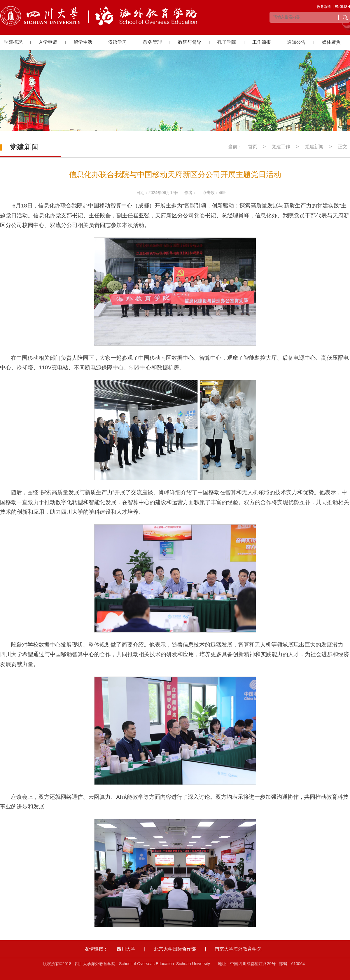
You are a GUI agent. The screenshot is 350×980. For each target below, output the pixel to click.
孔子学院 (227, 42)
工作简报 (262, 42)
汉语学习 (118, 42)
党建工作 (281, 147)
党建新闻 (314, 147)
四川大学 (126, 949)
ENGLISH (342, 7)
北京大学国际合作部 (175, 949)
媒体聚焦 (331, 42)
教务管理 (153, 42)
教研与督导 (190, 42)
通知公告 (296, 42)
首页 (253, 147)
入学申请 (48, 42)
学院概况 (13, 42)
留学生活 (83, 42)
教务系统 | (325, 7)
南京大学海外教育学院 (238, 949)
